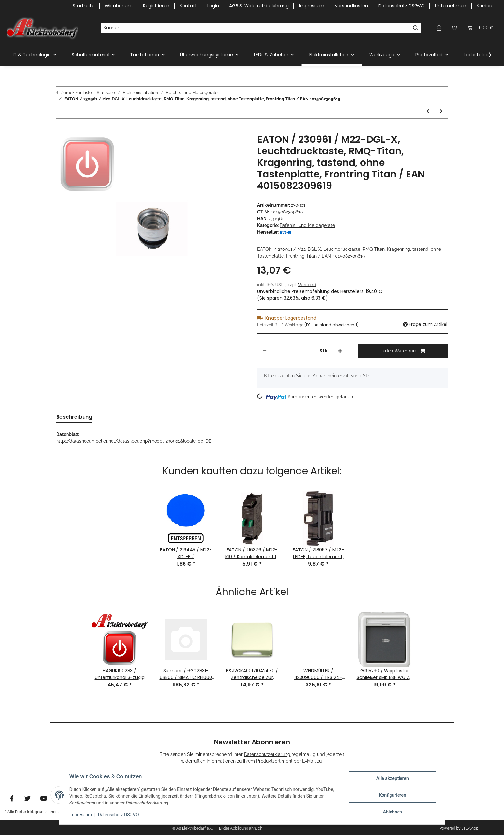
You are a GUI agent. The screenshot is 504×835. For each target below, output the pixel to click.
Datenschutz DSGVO (119, 815)
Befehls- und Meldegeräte (307, 225)
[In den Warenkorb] (61, 130)
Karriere (485, 6)
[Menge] (293, 351)
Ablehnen (392, 812)
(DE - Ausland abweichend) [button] (332, 325)
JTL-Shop (470, 828)
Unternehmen (451, 6)
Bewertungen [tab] (120, 417)
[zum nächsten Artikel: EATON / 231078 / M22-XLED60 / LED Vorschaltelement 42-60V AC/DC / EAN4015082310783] (441, 111)
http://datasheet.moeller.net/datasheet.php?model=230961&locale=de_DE (134, 441)
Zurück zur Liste (76, 92)
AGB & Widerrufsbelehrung (259, 6)
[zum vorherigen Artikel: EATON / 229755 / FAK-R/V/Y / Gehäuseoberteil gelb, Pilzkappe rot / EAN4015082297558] (428, 111)
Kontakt (188, 6)
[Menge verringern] (265, 351)
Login (213, 6)
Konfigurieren (392, 795)
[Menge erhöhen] (340, 351)
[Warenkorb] (481, 28)
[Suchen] (256, 28)
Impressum (81, 815)
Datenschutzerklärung (267, 754)
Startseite (84, 6)
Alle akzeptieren (392, 779)
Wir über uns (119, 6)
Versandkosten (351, 6)
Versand (307, 285)
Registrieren (156, 6)
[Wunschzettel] (455, 28)
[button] (439, 28)
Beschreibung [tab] (74, 417)
